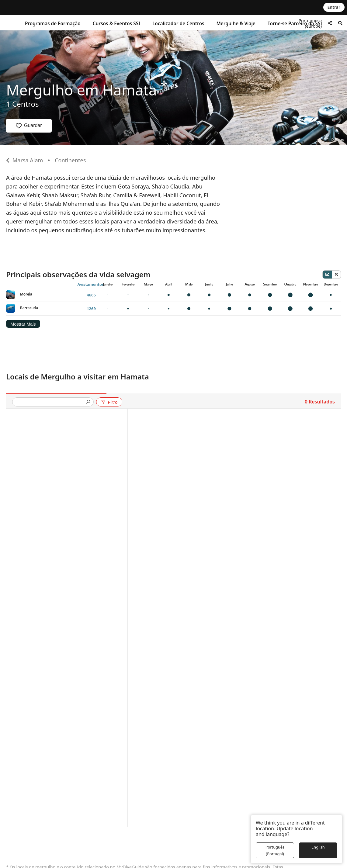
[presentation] (50, 402)
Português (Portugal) (275, 850)
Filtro (109, 402)
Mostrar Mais (23, 324)
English (318, 847)
